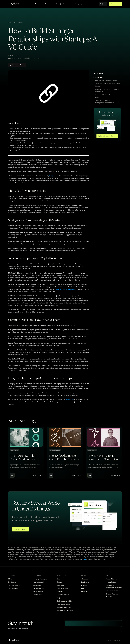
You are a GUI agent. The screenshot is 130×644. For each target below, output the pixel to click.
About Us (85, 579)
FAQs (59, 598)
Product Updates (63, 595)
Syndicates (12, 582)
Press (83, 588)
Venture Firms (37, 585)
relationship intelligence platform (66, 289)
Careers (84, 585)
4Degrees (53, 176)
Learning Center (63, 588)
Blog (10, 22)
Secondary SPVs (14, 585)
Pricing (58, 4)
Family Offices (38, 592)
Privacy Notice (111, 582)
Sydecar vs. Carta (63, 604)
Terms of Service (112, 579)
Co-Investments (38, 588)
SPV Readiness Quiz (64, 607)
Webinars (60, 585)
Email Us (84, 592)
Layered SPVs (13, 588)
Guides (59, 582)
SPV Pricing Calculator (65, 611)
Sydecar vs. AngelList (64, 601)
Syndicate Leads (38, 582)
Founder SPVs (37, 595)
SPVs (10, 579)
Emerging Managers (40, 579)
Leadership (85, 582)
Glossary (60, 592)
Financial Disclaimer (113, 591)
